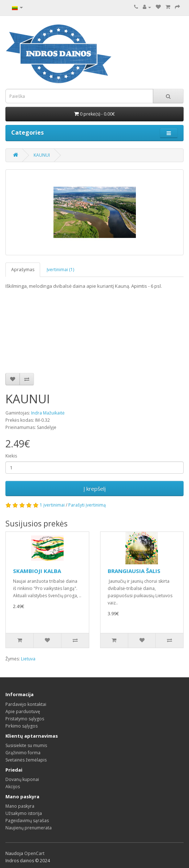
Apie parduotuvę (23, 711)
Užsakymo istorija (24, 813)
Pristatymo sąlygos (25, 719)
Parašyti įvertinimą (87, 505)
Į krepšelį (95, 489)
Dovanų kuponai (22, 779)
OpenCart (34, 853)
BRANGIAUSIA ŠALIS (134, 571)
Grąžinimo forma (23, 753)
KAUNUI (42, 155)
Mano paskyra (20, 806)
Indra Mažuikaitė (48, 413)
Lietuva (28, 659)
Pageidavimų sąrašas (27, 821)
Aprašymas (23, 270)
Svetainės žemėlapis (26, 760)
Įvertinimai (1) (60, 270)
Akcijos (13, 787)
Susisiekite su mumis (26, 745)
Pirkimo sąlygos (22, 726)
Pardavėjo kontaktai (26, 704)
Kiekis (11, 456)
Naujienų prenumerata (29, 828)
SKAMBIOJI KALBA (37, 571)
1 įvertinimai (52, 505)
